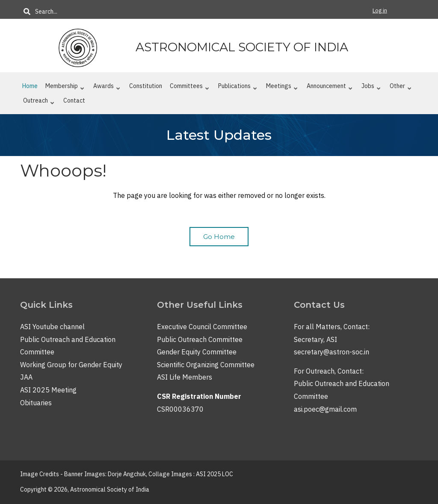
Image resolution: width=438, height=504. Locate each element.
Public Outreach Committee (200, 339)
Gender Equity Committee (197, 352)
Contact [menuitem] (74, 100)
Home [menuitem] (30, 86)
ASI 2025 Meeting (48, 390)
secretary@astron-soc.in (331, 352)
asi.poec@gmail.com (325, 409)
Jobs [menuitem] (371, 88)
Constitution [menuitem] (146, 86)
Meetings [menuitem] (282, 88)
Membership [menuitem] (65, 88)
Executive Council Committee (202, 327)
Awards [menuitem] (107, 88)
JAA (26, 377)
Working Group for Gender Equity (71, 365)
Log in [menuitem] (380, 10)
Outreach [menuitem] (39, 102)
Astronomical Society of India (242, 47)
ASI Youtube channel (52, 327)
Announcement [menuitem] (330, 88)
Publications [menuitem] (238, 88)
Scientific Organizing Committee (206, 365)
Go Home (219, 237)
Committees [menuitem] (189, 88)
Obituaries (36, 403)
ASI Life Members (185, 377)
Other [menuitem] (401, 88)
